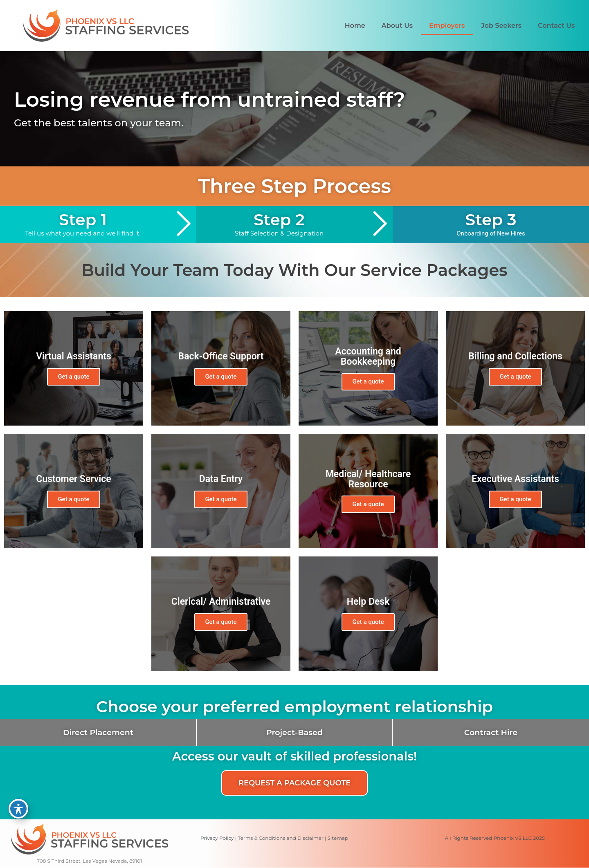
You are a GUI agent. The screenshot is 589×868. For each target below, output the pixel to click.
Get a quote (73, 377)
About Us (397, 26)
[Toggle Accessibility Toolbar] (18, 809)
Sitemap (338, 838)
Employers (447, 26)
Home (355, 26)
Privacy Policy (217, 838)
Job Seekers (501, 26)
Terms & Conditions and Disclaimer (280, 838)
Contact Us (556, 26)
